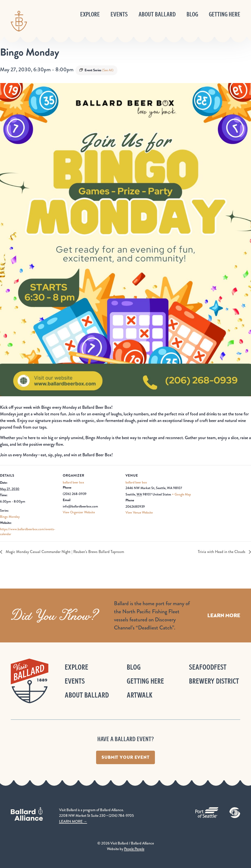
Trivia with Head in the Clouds (222, 552)
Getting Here (225, 14)
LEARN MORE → (73, 821)
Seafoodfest (208, 667)
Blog (192, 14)
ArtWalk (140, 695)
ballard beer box (73, 482)
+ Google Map (181, 494)
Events (119, 14)
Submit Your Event (125, 757)
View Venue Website (139, 512)
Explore (90, 14)
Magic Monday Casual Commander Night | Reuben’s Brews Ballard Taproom (64, 552)
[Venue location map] (225, 499)
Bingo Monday (10, 517)
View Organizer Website (79, 512)
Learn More (224, 615)
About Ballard (157, 14)
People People (134, 849)
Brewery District (214, 681)
